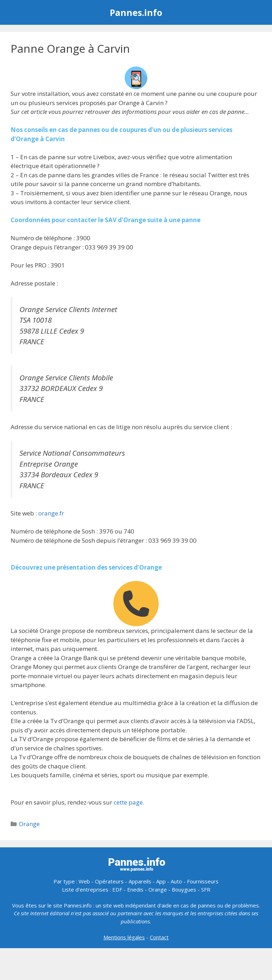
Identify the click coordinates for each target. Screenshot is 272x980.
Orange (29, 824)
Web (84, 881)
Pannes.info (136, 12)
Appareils (140, 881)
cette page (128, 802)
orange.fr (51, 513)
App (161, 881)
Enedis (135, 889)
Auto (176, 881)
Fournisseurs (203, 881)
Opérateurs (109, 881)
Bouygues (184, 889)
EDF (117, 889)
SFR (206, 889)
